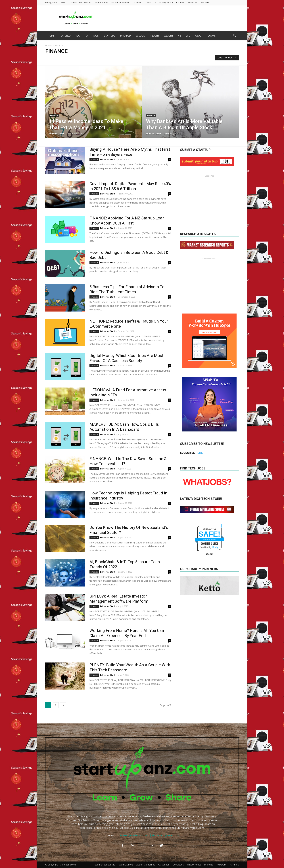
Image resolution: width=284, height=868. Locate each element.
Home (48, 45)
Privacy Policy (166, 2)
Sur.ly (215, 547)
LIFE (188, 36)
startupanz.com (209, 539)
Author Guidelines (120, 2)
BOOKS (212, 36)
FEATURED (65, 36)
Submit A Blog (101, 2)
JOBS (96, 36)
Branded (180, 2)
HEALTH (155, 36)
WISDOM (141, 36)
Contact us (151, 2)
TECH (79, 36)
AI (87, 36)
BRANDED (126, 36)
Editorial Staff (56, 134)
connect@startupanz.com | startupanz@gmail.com (149, 835)
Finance (54, 116)
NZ (179, 36)
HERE (199, 453)
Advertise (193, 2)
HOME (51, 36)
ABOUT (199, 36)
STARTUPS (109, 36)
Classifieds (137, 2)
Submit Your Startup (81, 2)
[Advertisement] (173, 18)
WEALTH (168, 36)
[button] (234, 36)
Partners (205, 2)
